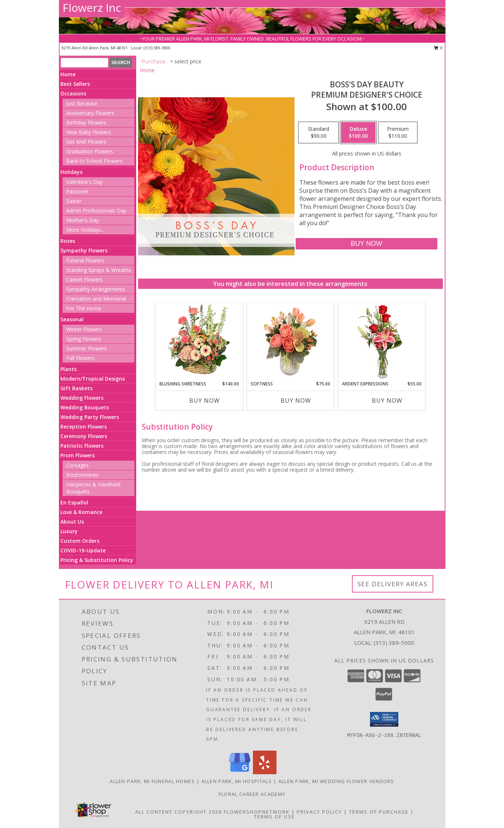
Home (68, 74)
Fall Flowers (80, 358)
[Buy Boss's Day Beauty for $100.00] (366, 244)
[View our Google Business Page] (240, 772)
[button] (384, 719)
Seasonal (72, 319)
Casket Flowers (84, 280)
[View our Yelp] (265, 772)
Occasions (73, 93)
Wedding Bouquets (85, 407)
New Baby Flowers (89, 132)
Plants (68, 369)
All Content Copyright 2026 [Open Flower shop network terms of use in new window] (179, 812)
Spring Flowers (84, 339)
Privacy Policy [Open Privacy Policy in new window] (319, 812)
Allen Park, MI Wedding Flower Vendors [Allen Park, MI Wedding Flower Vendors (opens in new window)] (336, 781)
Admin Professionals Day (96, 211)
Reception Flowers (84, 427)
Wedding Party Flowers (90, 417)
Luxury (69, 531)
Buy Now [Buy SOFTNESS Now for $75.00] (296, 401)
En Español (74, 502)
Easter (74, 201)
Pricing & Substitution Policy (97, 560)
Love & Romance (81, 512)
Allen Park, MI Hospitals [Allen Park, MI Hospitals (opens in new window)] (237, 781)
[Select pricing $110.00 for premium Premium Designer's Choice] (398, 133)
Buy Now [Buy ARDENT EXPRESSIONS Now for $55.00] (387, 401)
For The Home (84, 308)
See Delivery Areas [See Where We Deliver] (393, 584)
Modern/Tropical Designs (93, 379)
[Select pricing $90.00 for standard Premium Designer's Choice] (318, 133)
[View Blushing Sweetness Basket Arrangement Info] (199, 342)
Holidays (71, 172)
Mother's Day (82, 220)
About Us (72, 522)
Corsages (77, 465)
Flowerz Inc (92, 8)
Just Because (82, 103)
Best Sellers (75, 84)
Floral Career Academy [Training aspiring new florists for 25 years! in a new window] (252, 794)
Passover (77, 191)
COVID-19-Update (83, 550)
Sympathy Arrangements (96, 289)
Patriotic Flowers (82, 446)
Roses (68, 241)
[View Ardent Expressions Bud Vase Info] (382, 342)
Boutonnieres (82, 475)
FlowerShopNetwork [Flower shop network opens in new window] (257, 812)
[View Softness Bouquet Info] (290, 342)
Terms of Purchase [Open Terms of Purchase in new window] (379, 812)
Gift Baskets (76, 388)
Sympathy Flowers (84, 250)
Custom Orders (80, 541)
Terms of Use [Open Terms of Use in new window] (274, 817)
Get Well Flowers (86, 142)
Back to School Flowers (94, 161)
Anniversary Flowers (90, 113)
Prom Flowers (77, 455)
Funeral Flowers (85, 260)
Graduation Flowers (90, 151)
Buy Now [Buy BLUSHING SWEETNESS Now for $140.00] (205, 401)
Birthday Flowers (86, 123)
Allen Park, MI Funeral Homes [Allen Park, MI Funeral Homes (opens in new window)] (152, 781)
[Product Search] (84, 63)
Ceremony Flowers (84, 436)
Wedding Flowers (82, 398)
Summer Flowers (87, 348)
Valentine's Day (84, 182)
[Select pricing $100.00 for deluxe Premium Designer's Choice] (358, 133)
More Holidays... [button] (85, 230)
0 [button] (438, 48)
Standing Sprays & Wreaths (99, 270)
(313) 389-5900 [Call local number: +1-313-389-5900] (157, 48)
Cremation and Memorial (96, 299)
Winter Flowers (84, 329)
